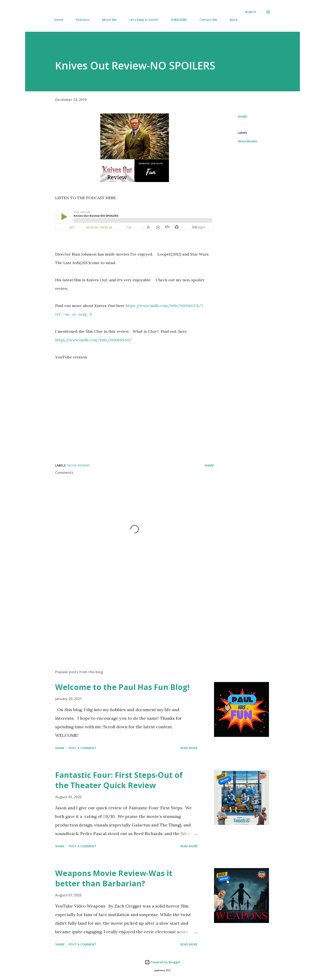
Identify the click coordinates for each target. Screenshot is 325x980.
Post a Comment (83, 748)
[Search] (250, 12)
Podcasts (83, 20)
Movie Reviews (248, 141)
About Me (109, 20)
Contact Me (208, 20)
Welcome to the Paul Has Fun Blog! (122, 687)
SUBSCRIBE (179, 20)
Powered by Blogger (162, 962)
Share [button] (242, 117)
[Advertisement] (128, 616)
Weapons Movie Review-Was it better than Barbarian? (114, 878)
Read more (189, 748)
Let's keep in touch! (144, 20)
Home (59, 20)
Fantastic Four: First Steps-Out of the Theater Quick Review (119, 780)
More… (235, 20)
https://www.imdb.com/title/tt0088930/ (93, 340)
